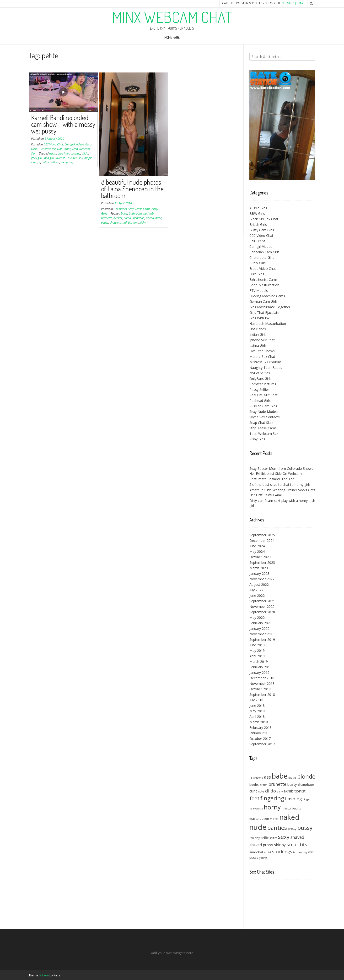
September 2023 (262, 562)
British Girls (258, 224)
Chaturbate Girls (262, 257)
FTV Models (259, 291)
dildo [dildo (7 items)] (271, 791)
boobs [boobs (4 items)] (254, 785)
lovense (60, 158)
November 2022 (262, 579)
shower (114, 223)
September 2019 (262, 639)
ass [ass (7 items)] (267, 777)
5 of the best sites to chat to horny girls (280, 484)
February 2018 (261, 728)
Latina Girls (258, 346)
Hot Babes (64, 149)
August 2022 (259, 584)
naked (150, 218)
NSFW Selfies (260, 373)
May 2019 (257, 651)
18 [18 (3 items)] (251, 778)
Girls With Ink (47, 149)
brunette (107, 218)
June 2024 (257, 546)
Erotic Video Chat (263, 269)
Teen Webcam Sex (264, 434)
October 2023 (260, 557)
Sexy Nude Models (264, 412)
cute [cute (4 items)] (261, 791)
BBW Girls (257, 213)
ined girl (49, 158)
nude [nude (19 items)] (258, 827)
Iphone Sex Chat (262, 340)
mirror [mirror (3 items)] (274, 819)
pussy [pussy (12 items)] (305, 828)
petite (45, 162)
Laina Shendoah (134, 218)
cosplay (75, 153)
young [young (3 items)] (263, 858)
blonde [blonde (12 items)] (306, 776)
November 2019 (262, 634)
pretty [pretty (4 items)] (292, 829)
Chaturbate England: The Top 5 (273, 479)
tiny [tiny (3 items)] (305, 852)
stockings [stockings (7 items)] (282, 851)
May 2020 (257, 617)
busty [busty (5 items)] (292, 784)
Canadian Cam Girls (264, 252)
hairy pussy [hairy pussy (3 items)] (256, 808)
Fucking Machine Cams (267, 296)
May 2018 (257, 711)
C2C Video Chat (53, 144)
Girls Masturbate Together (270, 307)
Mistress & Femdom (265, 362)
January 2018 (259, 733)
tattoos (55, 162)
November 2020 (262, 606)
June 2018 (257, 706)
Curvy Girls (258, 263)
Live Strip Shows (262, 351)
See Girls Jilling (293, 3)
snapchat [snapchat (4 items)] (256, 852)
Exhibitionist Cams (263, 280)
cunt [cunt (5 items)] (253, 791)
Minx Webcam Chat (172, 17)
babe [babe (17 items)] (280, 776)
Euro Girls (257, 274)
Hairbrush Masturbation (268, 324)
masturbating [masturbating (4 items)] (291, 808)
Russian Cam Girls (263, 406)
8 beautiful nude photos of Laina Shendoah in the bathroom (132, 189)
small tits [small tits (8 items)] (297, 844)
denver (118, 218)
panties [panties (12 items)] (277, 828)
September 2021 (262, 601)
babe (124, 213)
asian (53, 153)
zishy (143, 223)
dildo (85, 153)
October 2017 (260, 739)
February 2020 (261, 623)
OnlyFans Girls (260, 379)
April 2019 (257, 656)
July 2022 (256, 590)
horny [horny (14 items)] (272, 807)
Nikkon (44, 975)
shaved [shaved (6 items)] (297, 837)
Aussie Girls (258, 208)
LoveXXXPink (75, 158)
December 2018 (262, 678)
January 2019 (259, 673)
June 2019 (257, 645)
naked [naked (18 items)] (289, 817)
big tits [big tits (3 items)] (292, 778)
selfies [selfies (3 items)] (273, 838)
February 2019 (261, 667)
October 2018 (260, 689)
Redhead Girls (260, 401)
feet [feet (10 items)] (254, 798)
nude (159, 218)
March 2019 (259, 662)
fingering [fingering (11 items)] (272, 798)
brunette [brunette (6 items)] (277, 784)
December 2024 (262, 540)
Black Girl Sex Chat (264, 219)
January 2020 (259, 628)
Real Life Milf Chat (263, 395)
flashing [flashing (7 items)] (293, 799)
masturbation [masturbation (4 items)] (259, 819)
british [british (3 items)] (264, 785)
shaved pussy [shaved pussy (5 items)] (261, 845)
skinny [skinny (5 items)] (280, 845)
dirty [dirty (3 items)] (280, 792)
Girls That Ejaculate (264, 313)
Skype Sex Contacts (265, 417)
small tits (126, 223)
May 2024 (257, 551)
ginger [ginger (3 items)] (307, 799)
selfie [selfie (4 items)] (265, 838)
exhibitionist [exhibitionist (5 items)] (295, 791)
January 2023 (259, 573)
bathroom (135, 213)
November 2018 (262, 684)
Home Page (172, 37)
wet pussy (67, 162)
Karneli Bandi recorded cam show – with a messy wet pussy (63, 124)
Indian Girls (258, 335)
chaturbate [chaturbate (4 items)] (306, 785)
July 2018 (256, 700)
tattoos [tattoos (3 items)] (297, 852)
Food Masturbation (264, 285)
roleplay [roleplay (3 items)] (255, 838)
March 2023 (259, 568)
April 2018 (257, 717)
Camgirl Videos (74, 144)
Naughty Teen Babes (266, 368)
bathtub (148, 213)
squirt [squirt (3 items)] (268, 852)
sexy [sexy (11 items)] (284, 837)
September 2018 (262, 695)
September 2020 (262, 612)
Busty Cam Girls (262, 230)
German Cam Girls (263, 302)
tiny (136, 223)
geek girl (37, 158)
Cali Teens (257, 241)
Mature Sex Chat (262, 357)
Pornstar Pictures (263, 384)
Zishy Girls (257, 439)
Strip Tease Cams (139, 209)
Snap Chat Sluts (261, 423)
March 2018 (259, 722)
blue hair (63, 153)
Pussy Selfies (259, 390)
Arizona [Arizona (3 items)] (258, 778)
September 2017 (262, 744)
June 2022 (257, 595)
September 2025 (262, 535)
